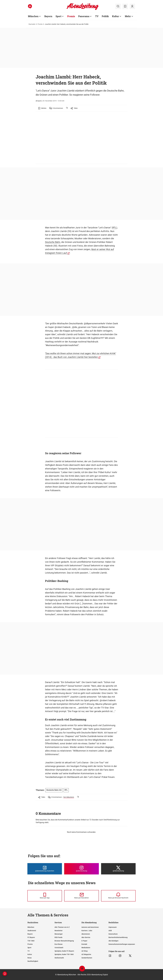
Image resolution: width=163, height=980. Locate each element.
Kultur (30, 954)
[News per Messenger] (45, 896)
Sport (29, 948)
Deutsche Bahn (53, 242)
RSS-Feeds (58, 937)
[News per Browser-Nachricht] (118, 896)
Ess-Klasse (59, 944)
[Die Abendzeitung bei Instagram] (81, 869)
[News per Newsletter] (81, 896)
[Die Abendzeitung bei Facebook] (45, 869)
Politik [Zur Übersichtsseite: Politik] (105, 16)
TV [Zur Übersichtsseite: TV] (97, 16)
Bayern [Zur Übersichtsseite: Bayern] (48, 16)
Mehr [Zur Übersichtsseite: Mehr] (128, 16)
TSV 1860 (31, 941)
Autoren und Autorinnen (90, 927)
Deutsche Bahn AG (54, 790)
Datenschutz (113, 934)
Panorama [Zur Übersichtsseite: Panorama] (84, 16)
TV (29, 951)
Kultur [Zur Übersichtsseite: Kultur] (116, 16)
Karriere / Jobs (87, 931)
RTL (114, 228)
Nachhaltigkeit (33, 961)
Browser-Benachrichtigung (64, 941)
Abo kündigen (113, 941)
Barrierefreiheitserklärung (118, 937)
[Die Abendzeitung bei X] (118, 869)
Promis (40, 24)
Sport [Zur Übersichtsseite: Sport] (58, 16)
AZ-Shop (85, 951)
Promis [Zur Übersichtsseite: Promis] (71, 16)
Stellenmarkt (59, 958)
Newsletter (59, 931)
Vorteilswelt (59, 948)
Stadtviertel (32, 931)
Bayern (30, 934)
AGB (110, 931)
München (31, 927)
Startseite (32, 24)
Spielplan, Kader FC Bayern (64, 951)
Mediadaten (86, 948)
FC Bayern (31, 937)
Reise (30, 958)
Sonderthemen (87, 958)
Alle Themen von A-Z (62, 927)
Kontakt (84, 944)
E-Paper (84, 941)
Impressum (113, 927)
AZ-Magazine (86, 954)
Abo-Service (86, 937)
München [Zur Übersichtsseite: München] (33, 16)
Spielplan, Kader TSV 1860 (64, 954)
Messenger (59, 934)
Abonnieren (86, 934)
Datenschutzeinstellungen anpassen (122, 944)
